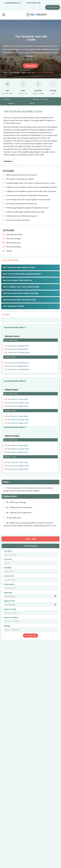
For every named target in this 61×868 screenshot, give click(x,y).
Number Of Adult (10, 609)
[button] (9, 161)
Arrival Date (8, 593)
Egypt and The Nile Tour (16, 786)
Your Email (8, 560)
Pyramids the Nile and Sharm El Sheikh (24, 842)
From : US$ (54, 728)
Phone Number (9, 584)
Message (7, 626)
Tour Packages (14, 72)
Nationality (8, 568)
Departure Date (9, 601)
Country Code (9, 576)
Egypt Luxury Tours (28, 72)
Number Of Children (11, 618)
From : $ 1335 (53, 782)
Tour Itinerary (10, 260)
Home (5, 72)
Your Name (8, 551)
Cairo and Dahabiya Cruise (17, 732)
